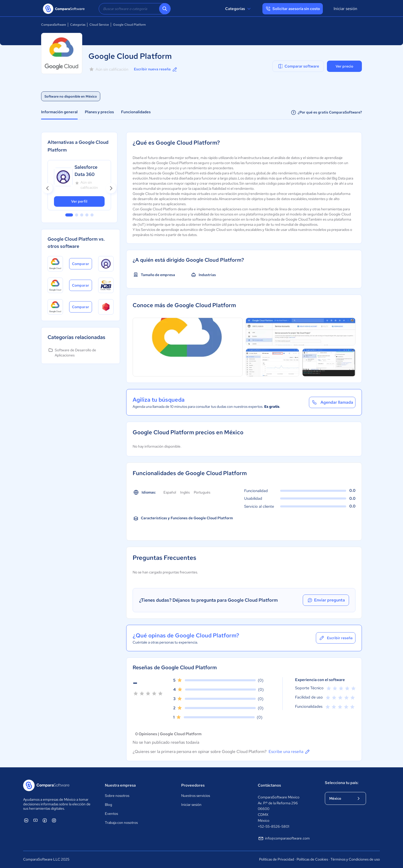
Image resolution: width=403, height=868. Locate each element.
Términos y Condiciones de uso (355, 859)
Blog (108, 805)
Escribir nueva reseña (156, 69)
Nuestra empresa (120, 785)
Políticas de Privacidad (277, 859)
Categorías (239, 9)
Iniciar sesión (345, 9)
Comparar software (298, 66)
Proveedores (193, 785)
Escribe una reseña (290, 752)
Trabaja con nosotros (121, 823)
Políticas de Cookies (312, 859)
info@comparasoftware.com (284, 838)
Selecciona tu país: (342, 783)
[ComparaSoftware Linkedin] (26, 820)
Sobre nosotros (117, 796)
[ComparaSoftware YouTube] (35, 820)
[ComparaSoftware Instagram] (54, 820)
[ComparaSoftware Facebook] (45, 820)
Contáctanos (269, 785)
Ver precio (344, 66)
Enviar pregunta (326, 600)
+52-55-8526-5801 (273, 826)
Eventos (111, 814)
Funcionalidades (136, 112)
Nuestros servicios (196, 796)
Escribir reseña (336, 638)
